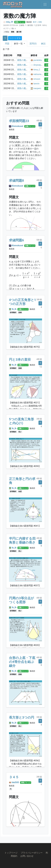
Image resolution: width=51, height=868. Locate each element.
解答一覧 (19, 44)
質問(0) (33, 44)
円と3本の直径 (20, 360)
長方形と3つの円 (22, 718)
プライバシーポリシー (32, 853)
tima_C (37, 70)
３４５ (14, 777)
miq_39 (10, 22)
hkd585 (15, 782)
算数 (40, 22)
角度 (20, 491)
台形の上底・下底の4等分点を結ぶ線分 (22, 662)
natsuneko (38, 74)
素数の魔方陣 (24, 60)
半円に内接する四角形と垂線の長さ (22, 541)
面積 (20, 313)
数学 (35, 22)
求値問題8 (16, 181)
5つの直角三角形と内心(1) (21, 421)
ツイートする (15, 38)
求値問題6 (16, 240)
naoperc (37, 88)
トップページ (11, 853)
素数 (13, 32)
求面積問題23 (19, 121)
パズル (7, 32)
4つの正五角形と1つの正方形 (23, 302)
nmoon (37, 79)
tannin (36, 84)
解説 (43, 44)
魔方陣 (19, 32)
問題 (7, 44)
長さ (20, 432)
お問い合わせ (27, 856)
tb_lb (14, 309)
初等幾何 (13, 313)
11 (41, 128)
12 (41, 367)
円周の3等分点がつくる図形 (21, 600)
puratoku (38, 60)
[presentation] (12, 262)
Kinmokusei (17, 126)
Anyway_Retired (41, 65)
